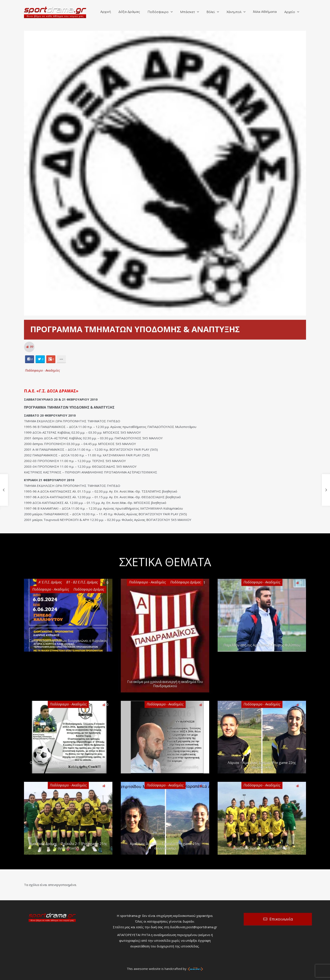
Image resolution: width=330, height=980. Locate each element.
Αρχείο (290, 12)
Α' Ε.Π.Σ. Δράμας (50, 582)
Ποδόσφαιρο (158, 12)
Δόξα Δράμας (129, 12)
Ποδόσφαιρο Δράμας (89, 589)
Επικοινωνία (281, 919)
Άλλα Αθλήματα (265, 12)
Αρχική (106, 12)
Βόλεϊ (211, 12)
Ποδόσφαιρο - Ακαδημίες (43, 370)
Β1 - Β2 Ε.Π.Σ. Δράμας (82, 582)
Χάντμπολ (234, 12)
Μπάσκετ (188, 12)
